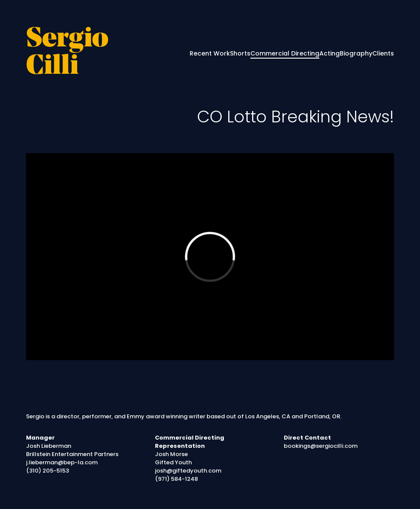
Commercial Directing (285, 53)
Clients (383, 53)
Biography (356, 53)
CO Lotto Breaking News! (295, 117)
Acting (330, 53)
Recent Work (210, 53)
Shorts (240, 53)
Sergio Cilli (67, 53)
